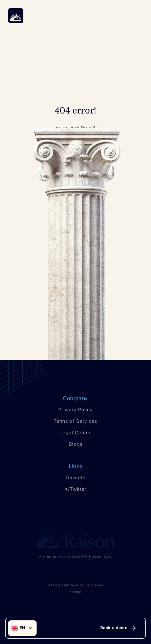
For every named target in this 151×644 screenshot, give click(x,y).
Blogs (76, 444)
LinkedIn (76, 478)
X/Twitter (75, 489)
